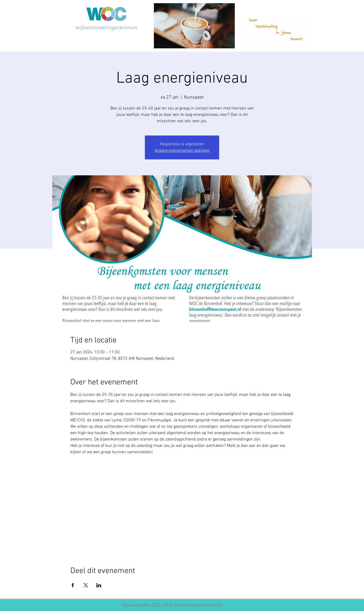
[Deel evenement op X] (86, 585)
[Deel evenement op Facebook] (73, 585)
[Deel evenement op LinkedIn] (99, 585)
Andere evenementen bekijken (182, 151)
